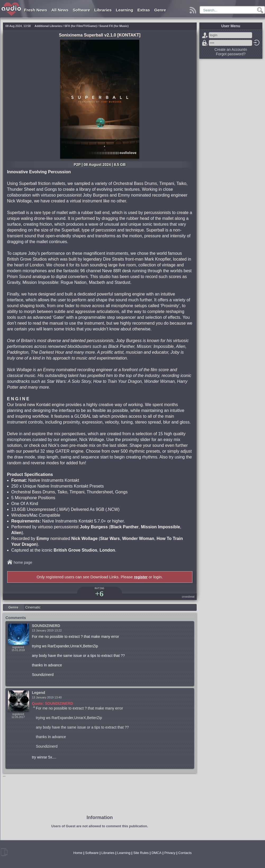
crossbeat (188, 597)
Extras (144, 10)
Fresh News (36, 10)
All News (60, 10)
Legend (39, 693)
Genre (160, 10)
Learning (125, 10)
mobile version (4, 852)
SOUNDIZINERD (46, 626)
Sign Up (205, 35)
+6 (99, 594)
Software (81, 10)
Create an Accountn (231, 49)
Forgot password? (205, 43)
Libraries (103, 10)
